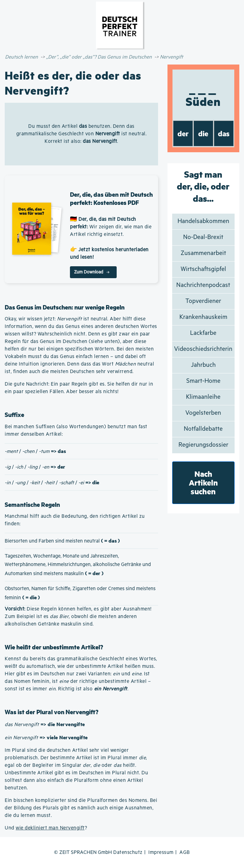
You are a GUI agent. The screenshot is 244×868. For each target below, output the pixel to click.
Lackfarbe (203, 333)
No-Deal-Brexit (203, 237)
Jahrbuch (203, 365)
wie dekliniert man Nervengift (50, 828)
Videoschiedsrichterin (203, 349)
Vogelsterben (203, 413)
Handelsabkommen (203, 221)
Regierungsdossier (203, 445)
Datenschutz (128, 852)
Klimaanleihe (203, 397)
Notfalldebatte (203, 429)
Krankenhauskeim (203, 317)
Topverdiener (203, 301)
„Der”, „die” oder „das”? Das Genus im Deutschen (99, 57)
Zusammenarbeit (203, 253)
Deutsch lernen (21, 57)
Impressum (161, 852)
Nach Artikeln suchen (203, 483)
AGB (185, 852)
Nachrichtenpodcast (203, 285)
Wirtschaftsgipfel (203, 269)
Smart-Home (203, 381)
